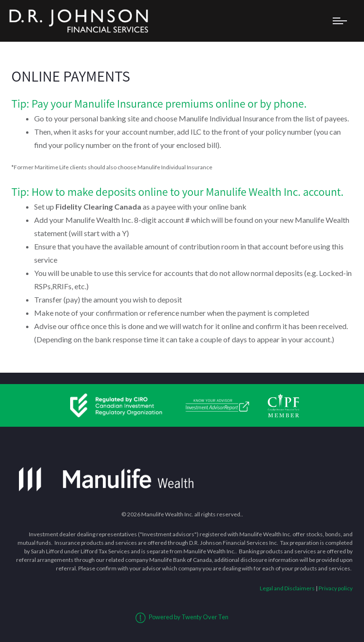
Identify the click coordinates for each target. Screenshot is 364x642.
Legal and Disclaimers (287, 588)
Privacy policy (336, 588)
